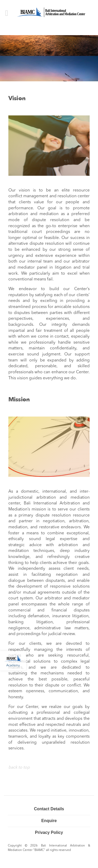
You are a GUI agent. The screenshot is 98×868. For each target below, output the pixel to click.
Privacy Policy (49, 832)
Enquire (49, 821)
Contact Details (49, 809)
